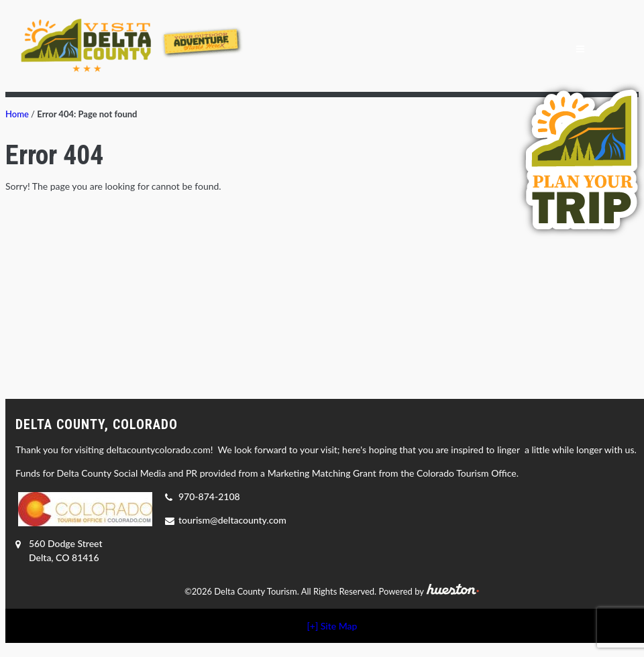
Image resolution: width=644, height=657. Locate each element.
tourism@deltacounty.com (232, 520)
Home (17, 114)
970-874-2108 (209, 496)
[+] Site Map (332, 626)
